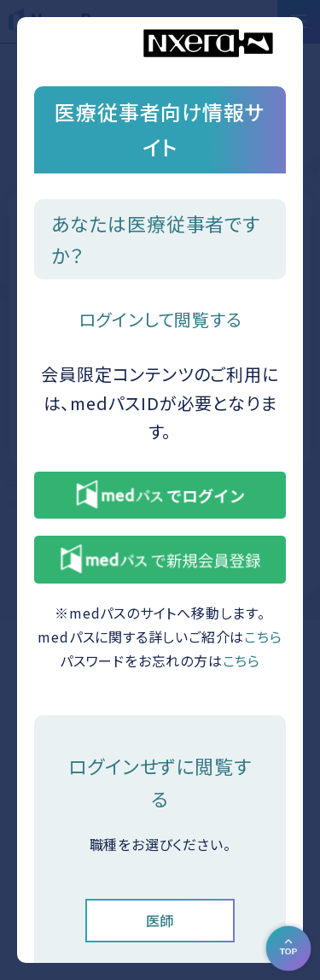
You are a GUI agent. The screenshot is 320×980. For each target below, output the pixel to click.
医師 (160, 920)
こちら (263, 637)
